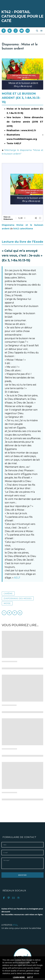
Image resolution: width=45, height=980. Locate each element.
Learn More (19, 977)
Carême (8, 593)
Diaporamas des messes (18, 598)
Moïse (7, 603)
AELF (17, 578)
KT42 (15, 927)
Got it (30, 977)
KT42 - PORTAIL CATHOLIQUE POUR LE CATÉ (22, 16)
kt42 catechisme (23, 229)
